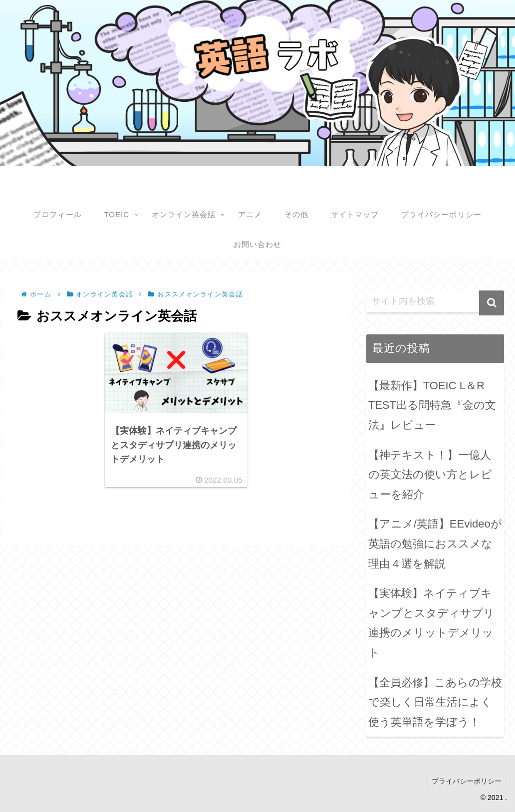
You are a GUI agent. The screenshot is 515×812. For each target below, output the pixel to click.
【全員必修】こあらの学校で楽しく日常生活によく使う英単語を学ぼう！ (435, 702)
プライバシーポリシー (467, 781)
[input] (435, 301)
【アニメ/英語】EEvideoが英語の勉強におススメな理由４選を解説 (435, 543)
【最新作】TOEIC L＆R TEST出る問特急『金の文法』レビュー (432, 405)
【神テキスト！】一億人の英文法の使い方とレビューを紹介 (430, 475)
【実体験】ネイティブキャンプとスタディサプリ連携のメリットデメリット (431, 623)
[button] (492, 303)
